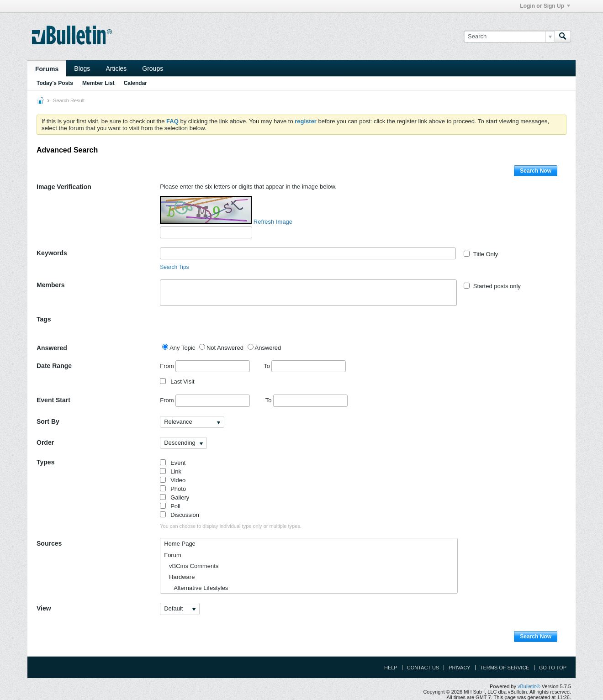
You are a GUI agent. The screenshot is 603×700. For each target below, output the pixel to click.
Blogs (82, 68)
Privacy (459, 668)
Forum (173, 555)
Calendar (135, 83)
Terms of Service (505, 668)
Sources (49, 543)
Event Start (53, 400)
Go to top (553, 668)
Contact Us (423, 668)
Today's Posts (55, 83)
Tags (44, 319)
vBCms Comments (191, 566)
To (305, 366)
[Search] (509, 37)
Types (45, 462)
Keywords (52, 253)
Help (391, 668)
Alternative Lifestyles (196, 588)
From (205, 366)
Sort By (48, 421)
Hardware (179, 577)
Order (45, 442)
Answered (52, 348)
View (44, 608)
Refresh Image (273, 222)
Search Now (536, 171)
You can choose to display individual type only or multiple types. (231, 526)
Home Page (180, 544)
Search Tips (174, 267)
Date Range (54, 366)
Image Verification (64, 187)
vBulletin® (529, 686)
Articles (116, 68)
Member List (98, 83)
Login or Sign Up (545, 6)
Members (50, 285)
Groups (153, 68)
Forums (47, 69)
